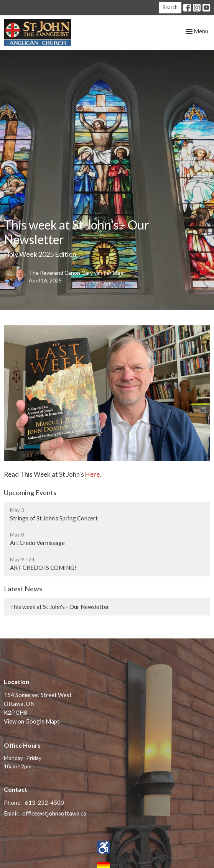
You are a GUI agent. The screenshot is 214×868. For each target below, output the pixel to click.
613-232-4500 (44, 802)
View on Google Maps (32, 721)
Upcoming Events (30, 492)
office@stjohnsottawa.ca (54, 813)
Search (170, 7)
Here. (93, 474)
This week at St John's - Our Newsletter (60, 607)
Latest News (23, 589)
